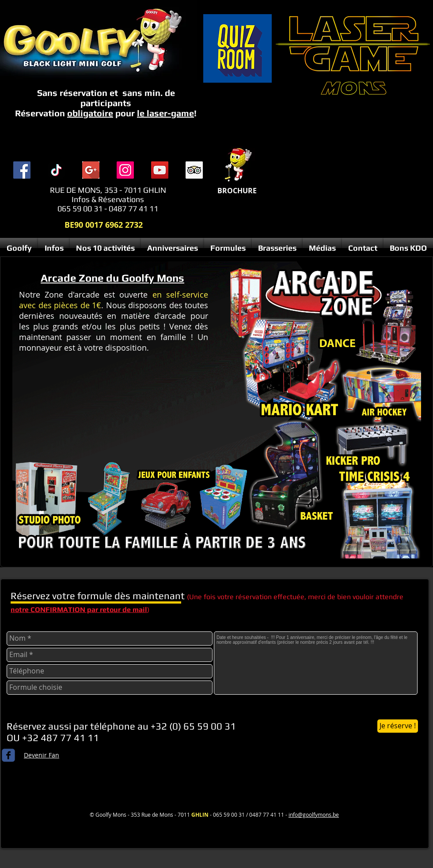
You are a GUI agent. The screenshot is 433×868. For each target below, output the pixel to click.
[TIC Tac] (56, 170)
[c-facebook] (8, 755)
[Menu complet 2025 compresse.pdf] (237, 165)
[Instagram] (125, 170)
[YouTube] (160, 170)
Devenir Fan (42, 755)
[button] (54, 248)
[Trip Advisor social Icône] (194, 170)
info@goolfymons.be (314, 814)
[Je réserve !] (398, 726)
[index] (91, 170)
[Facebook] (22, 170)
